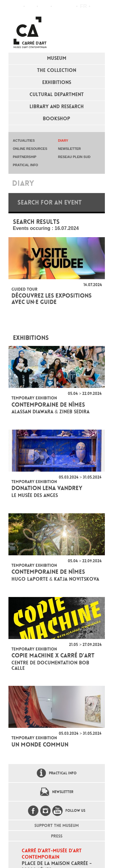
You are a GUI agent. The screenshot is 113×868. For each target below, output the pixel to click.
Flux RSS (58, 6)
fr (84, 6)
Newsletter (63, 792)
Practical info (44, 6)
